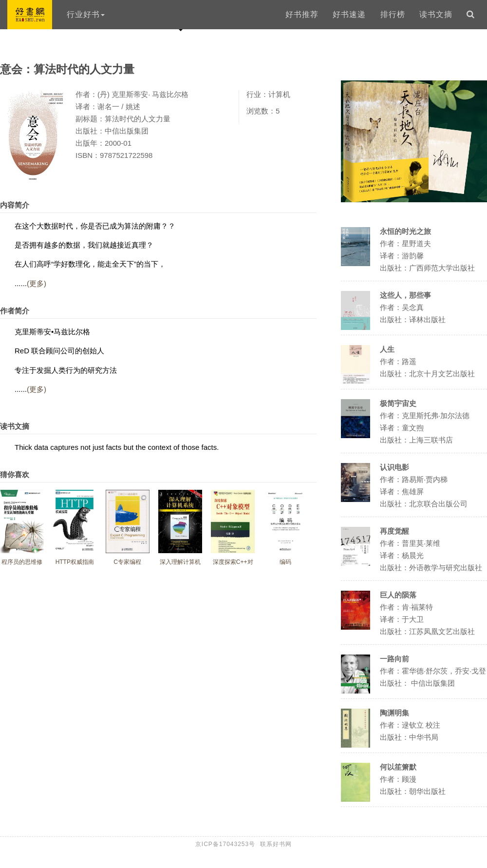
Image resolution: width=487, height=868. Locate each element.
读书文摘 (436, 14)
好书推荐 (302, 14)
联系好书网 (276, 844)
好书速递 (349, 14)
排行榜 (393, 14)
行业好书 (86, 14)
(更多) (37, 283)
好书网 (30, 15)
